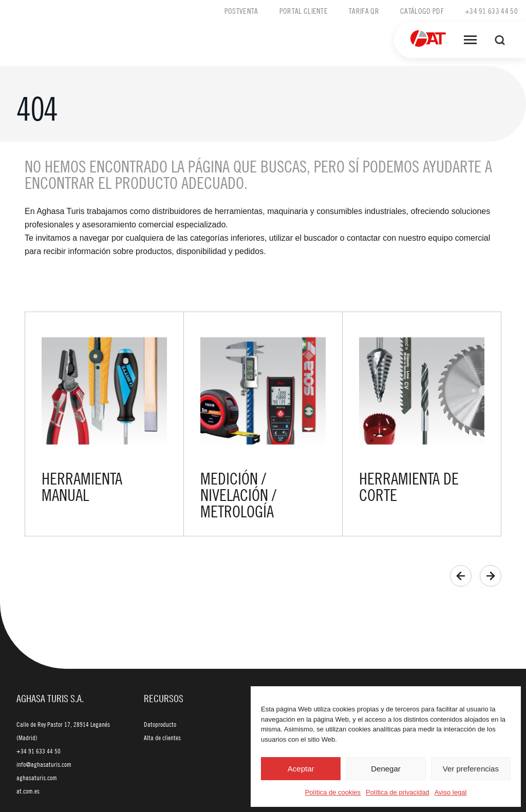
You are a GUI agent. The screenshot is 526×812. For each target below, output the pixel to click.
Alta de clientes (162, 738)
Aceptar (301, 769)
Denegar (386, 769)
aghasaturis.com (37, 778)
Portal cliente (304, 11)
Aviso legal (451, 792)
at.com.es (28, 791)
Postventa (241, 11)
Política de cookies (333, 792)
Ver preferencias (471, 769)
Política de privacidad (398, 792)
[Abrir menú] (470, 40)
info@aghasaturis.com (44, 764)
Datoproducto (160, 724)
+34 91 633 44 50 (491, 11)
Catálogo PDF (422, 11)
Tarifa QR (364, 11)
